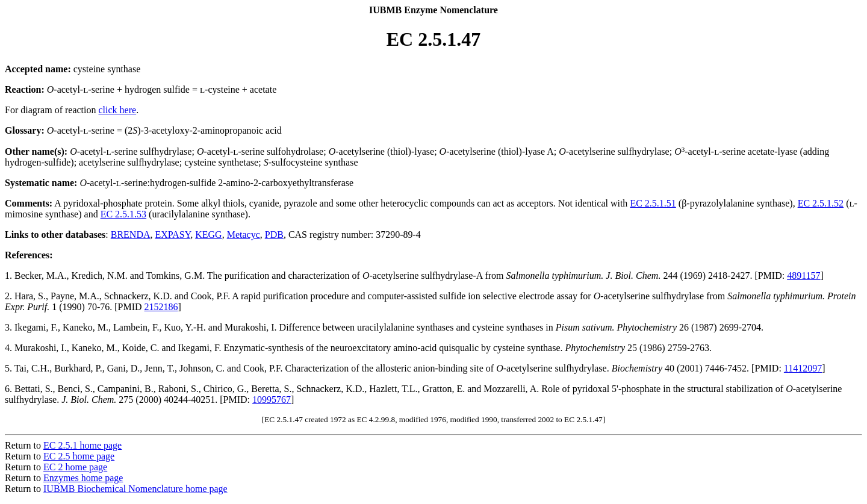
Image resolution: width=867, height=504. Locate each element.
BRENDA (131, 235)
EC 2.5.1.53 (123, 214)
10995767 (272, 400)
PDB (274, 235)
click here (118, 110)
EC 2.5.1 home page (82, 445)
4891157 (803, 275)
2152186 (161, 307)
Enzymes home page (83, 478)
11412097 (803, 368)
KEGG (208, 235)
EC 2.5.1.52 (821, 203)
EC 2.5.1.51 (653, 203)
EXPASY (173, 235)
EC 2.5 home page (79, 456)
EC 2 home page (75, 467)
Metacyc (244, 235)
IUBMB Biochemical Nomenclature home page (135, 489)
